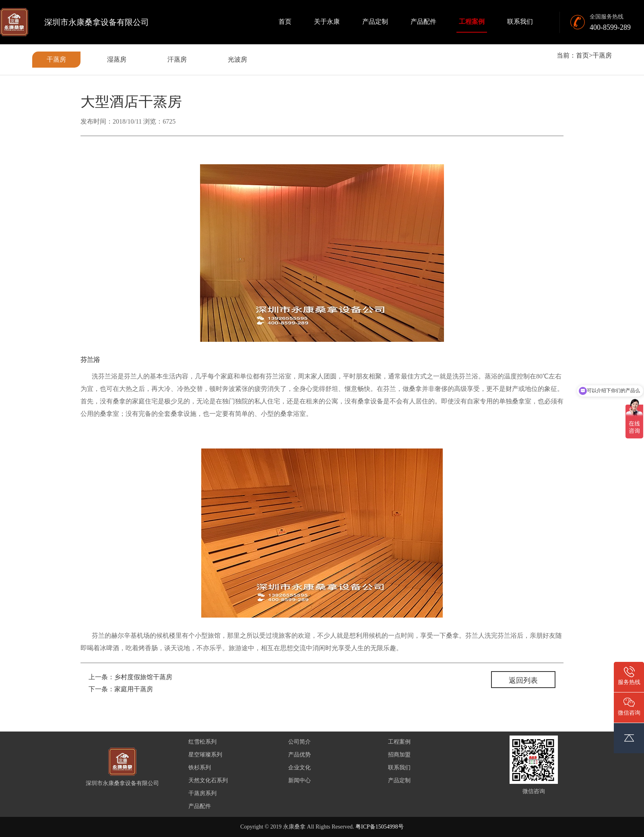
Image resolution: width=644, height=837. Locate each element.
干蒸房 (56, 59)
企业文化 (299, 768)
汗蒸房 (177, 59)
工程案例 (472, 22)
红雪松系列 (202, 742)
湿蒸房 (117, 59)
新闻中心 (299, 780)
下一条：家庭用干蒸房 (121, 689)
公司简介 (299, 742)
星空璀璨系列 (205, 755)
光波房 (237, 59)
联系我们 (520, 22)
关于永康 (327, 22)
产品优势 (299, 755)
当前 (563, 55)
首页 (285, 22)
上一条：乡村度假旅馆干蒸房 (130, 677)
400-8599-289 (610, 27)
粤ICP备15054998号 (380, 827)
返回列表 (523, 680)
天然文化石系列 (208, 780)
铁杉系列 (200, 768)
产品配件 (423, 22)
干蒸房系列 (202, 793)
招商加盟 (399, 755)
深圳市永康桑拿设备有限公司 (97, 22)
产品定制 (375, 22)
